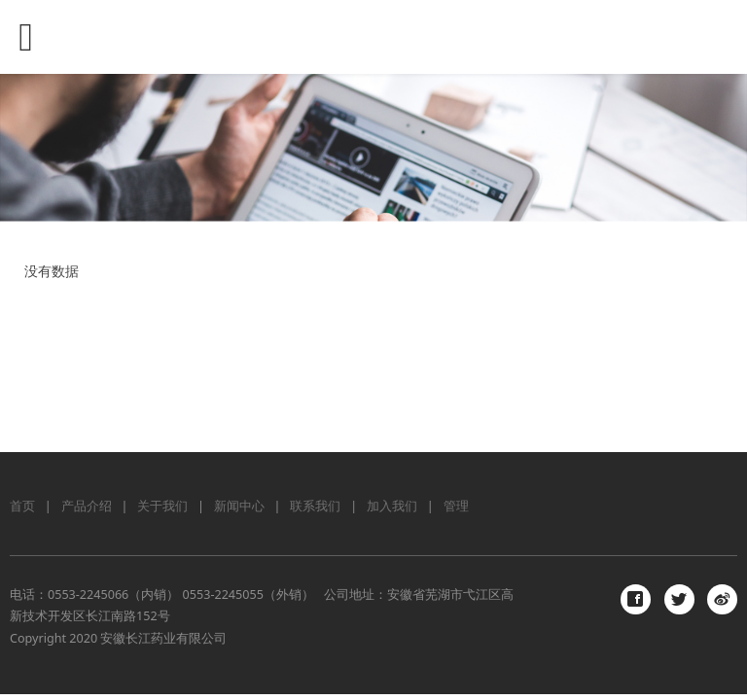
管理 (456, 506)
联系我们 (315, 506)
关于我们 (162, 506)
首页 (22, 506)
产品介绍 (87, 506)
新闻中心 (239, 506)
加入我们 (392, 506)
